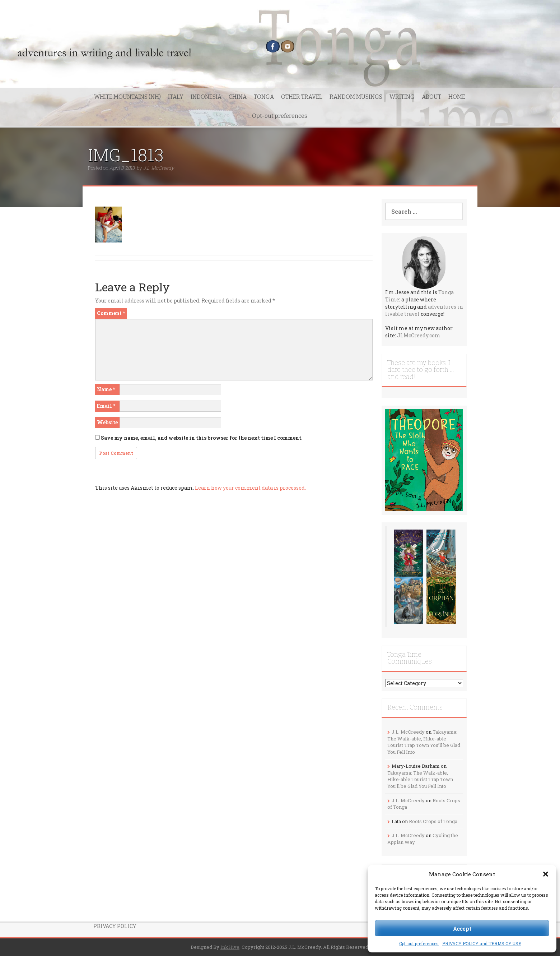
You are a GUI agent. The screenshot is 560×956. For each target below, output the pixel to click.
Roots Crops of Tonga (433, 821)
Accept (462, 928)
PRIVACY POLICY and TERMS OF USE (482, 943)
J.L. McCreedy (159, 168)
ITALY (176, 97)
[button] (546, 874)
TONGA (264, 97)
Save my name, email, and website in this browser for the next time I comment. (202, 438)
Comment (111, 313)
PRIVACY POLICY (115, 926)
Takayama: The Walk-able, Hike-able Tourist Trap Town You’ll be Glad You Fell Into (424, 742)
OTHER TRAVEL (302, 97)
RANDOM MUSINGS (356, 97)
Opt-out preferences (419, 943)
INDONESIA (206, 97)
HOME (457, 97)
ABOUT (431, 97)
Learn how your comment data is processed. (250, 488)
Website (107, 422)
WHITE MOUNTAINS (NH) (127, 97)
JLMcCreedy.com (419, 335)
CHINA (238, 97)
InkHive (230, 947)
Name (106, 389)
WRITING (402, 97)
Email (106, 406)
